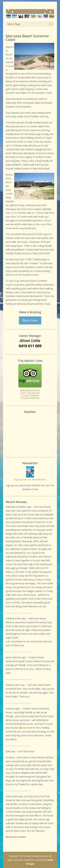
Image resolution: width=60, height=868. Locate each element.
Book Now (30, 320)
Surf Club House (30, 393)
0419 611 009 (30, 346)
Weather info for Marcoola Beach (30, 451)
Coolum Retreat (30, 398)
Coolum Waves (30, 395)
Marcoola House (30, 390)
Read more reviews (16, 837)
